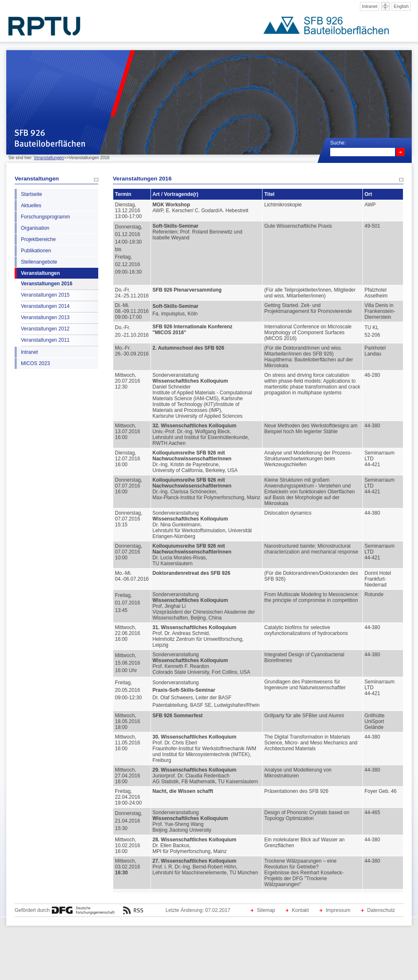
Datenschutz (381, 910)
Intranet (370, 6)
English (401, 6)
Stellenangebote (39, 262)
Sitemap (266, 910)
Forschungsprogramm (45, 217)
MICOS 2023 (35, 363)
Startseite (32, 194)
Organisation (35, 228)
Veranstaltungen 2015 (45, 295)
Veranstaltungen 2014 (45, 306)
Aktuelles (31, 206)
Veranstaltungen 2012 (45, 329)
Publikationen (36, 251)
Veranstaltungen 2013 (45, 317)
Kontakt (300, 910)
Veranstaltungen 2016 (47, 284)
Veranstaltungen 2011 (45, 340)
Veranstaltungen (49, 158)
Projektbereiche (38, 239)
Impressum (338, 910)
